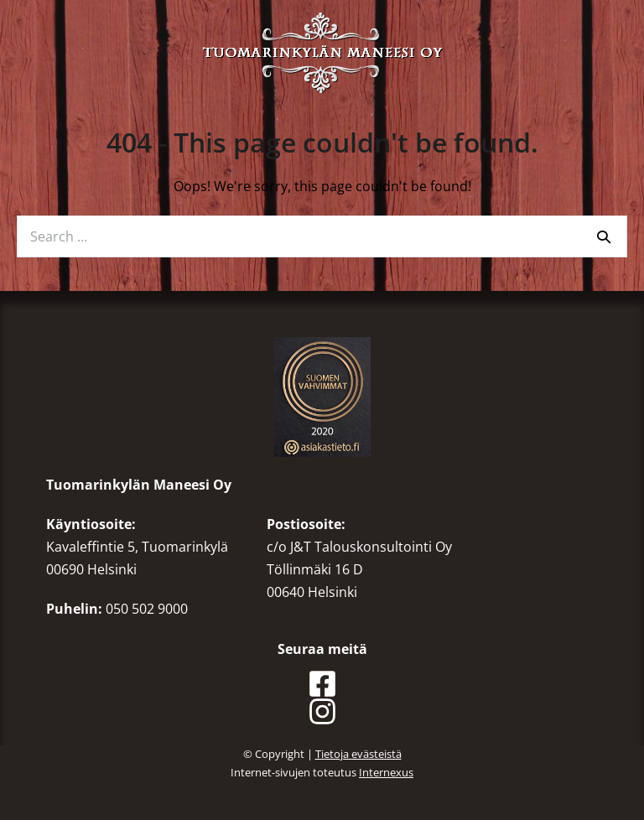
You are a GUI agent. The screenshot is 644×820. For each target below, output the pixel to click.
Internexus (386, 772)
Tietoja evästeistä (358, 754)
